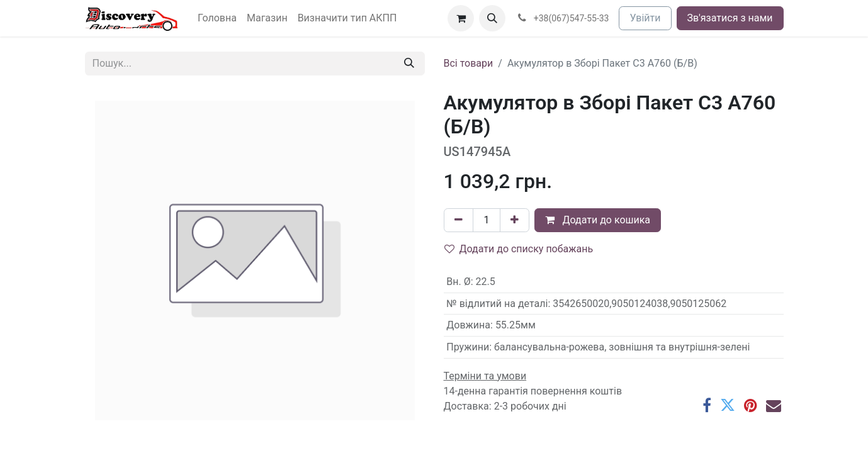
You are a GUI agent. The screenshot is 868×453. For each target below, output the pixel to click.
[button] (492, 18)
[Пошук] (409, 64)
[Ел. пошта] (774, 405)
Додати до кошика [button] (598, 220)
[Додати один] (515, 220)
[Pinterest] (751, 405)
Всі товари (469, 63)
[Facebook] (707, 405)
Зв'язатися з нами (730, 18)
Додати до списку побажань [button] (519, 249)
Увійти (645, 18)
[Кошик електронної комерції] (461, 18)
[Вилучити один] (459, 220)
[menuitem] (217, 18)
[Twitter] (728, 405)
